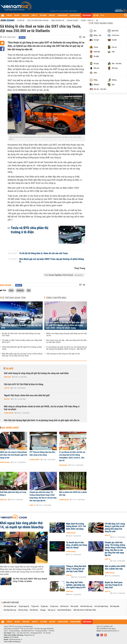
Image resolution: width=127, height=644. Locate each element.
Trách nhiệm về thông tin (12, 642)
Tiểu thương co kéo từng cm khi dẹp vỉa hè (63, 354)
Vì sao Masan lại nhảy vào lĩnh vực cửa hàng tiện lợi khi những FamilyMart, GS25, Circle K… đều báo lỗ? (66, 348)
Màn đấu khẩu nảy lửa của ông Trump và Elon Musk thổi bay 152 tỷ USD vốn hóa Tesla (22, 355)
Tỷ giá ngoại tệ (24, 606)
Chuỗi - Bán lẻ (87, 20)
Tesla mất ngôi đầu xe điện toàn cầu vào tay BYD (21, 327)
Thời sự (7, 388)
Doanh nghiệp (34, 460)
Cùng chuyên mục (56, 298)
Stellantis (20, 290)
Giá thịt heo (34, 610)
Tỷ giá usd (35, 606)
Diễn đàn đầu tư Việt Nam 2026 (85, 610)
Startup (21, 20)
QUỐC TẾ (34, 15)
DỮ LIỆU (96, 15)
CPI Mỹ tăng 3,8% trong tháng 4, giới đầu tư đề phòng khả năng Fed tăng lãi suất (115, 528)
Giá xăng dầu (115, 606)
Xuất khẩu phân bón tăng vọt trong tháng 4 (13, 494)
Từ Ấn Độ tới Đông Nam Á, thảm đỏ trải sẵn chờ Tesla (44, 253)
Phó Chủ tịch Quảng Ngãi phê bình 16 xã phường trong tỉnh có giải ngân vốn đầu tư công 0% (42, 422)
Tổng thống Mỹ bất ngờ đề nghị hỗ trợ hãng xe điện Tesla (22, 348)
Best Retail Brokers (65, 610)
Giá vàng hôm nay (10, 606)
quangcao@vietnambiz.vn (110, 631)
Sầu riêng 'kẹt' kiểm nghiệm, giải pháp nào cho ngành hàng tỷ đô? (76, 585)
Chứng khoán (9, 413)
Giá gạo (43, 610)
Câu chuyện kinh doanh (38, 20)
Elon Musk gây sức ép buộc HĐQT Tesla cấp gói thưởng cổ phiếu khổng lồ (52, 260)
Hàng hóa (7, 377)
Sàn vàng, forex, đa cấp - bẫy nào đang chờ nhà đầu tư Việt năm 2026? (66, 341)
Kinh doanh (8, 20)
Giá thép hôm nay (10, 610)
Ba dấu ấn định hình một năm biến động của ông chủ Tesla (21, 335)
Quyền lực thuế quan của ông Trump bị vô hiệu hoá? (114, 585)
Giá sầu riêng (23, 610)
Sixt (29, 290)
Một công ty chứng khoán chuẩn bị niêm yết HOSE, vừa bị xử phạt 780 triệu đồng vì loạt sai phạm (42, 408)
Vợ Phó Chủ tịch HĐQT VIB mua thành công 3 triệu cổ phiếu (30, 580)
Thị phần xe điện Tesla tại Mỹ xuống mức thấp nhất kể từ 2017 (22, 341)
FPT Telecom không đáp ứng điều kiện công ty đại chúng (42, 453)
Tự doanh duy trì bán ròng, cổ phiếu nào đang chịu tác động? (76, 545)
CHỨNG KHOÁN (62, 15)
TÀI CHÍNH (43, 15)
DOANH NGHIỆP (75, 15)
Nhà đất (7, 399)
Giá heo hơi (64, 606)
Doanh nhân (73, 20)
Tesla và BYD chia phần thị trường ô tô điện (30, 230)
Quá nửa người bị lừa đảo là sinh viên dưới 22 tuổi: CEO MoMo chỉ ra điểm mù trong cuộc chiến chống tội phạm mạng (65, 325)
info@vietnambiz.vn (15, 639)
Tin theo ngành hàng (101, 23)
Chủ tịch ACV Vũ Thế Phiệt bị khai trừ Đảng (24, 384)
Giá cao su (52, 610)
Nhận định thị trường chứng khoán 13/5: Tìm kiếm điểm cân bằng (76, 526)
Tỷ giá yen (44, 606)
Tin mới (9, 369)
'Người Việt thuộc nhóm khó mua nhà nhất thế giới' (27, 395)
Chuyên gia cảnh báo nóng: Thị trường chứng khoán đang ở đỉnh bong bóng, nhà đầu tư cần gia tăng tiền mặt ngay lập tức (43, 496)
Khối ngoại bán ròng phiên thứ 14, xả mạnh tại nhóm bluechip (22, 525)
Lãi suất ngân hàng (101, 606)
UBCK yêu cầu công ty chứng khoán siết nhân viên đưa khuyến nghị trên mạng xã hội (14, 455)
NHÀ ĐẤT (52, 15)
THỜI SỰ (9, 15)
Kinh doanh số (58, 20)
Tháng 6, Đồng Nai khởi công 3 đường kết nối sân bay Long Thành (76, 569)
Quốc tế (32, 505)
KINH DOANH (87, 15)
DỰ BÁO (17, 15)
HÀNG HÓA (26, 15)
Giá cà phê (74, 606)
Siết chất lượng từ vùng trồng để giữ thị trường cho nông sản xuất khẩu (36, 373)
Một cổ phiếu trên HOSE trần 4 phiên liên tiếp (73, 494)
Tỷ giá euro (54, 606)
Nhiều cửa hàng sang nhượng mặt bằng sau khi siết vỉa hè (66, 335)
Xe (97, 20)
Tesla (11, 290)
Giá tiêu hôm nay (86, 606)
